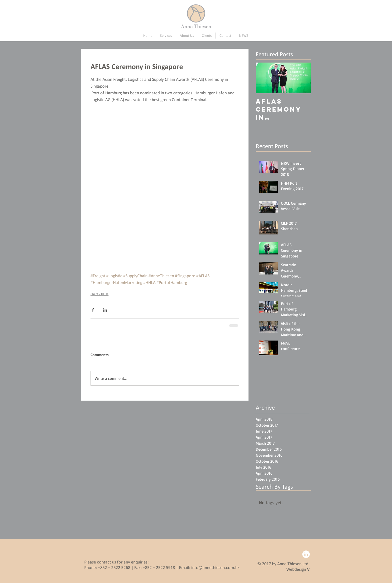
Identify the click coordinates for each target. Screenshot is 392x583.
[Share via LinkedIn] (105, 310)
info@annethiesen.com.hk (215, 567)
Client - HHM (99, 294)
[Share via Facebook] (93, 310)
